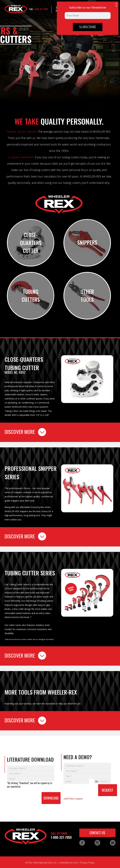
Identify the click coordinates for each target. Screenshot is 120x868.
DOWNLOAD (51, 798)
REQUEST (108, 790)
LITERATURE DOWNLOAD (76, 9)
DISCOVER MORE (25, 432)
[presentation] (23, 793)
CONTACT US (103, 9)
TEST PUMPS (59, 9)
